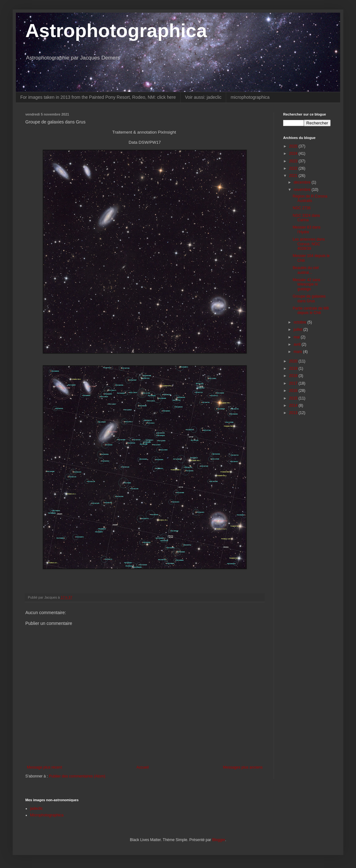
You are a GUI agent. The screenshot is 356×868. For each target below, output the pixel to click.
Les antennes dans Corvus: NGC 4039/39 (309, 244)
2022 (294, 168)
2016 (294, 391)
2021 (294, 176)
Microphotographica (47, 815)
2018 (294, 376)
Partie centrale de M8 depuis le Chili (311, 311)
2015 (294, 398)
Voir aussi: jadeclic (203, 97)
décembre (303, 182)
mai (297, 337)
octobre (300, 322)
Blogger (219, 840)
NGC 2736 (302, 208)
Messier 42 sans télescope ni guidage (306, 284)
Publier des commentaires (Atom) (77, 776)
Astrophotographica (116, 31)
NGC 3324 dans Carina (306, 218)
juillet (299, 330)
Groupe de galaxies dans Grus (309, 299)
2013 (294, 413)
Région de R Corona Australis (310, 198)
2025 (294, 146)
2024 (294, 154)
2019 (294, 368)
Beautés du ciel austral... (306, 270)
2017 (294, 383)
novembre (303, 190)
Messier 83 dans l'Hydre (307, 230)
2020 (294, 361)
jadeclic (36, 808)
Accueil (143, 767)
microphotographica (250, 97)
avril (298, 344)
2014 (294, 406)
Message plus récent (44, 767)
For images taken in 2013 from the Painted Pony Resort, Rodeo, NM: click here (98, 97)
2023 (294, 161)
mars (298, 352)
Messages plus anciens (243, 767)
